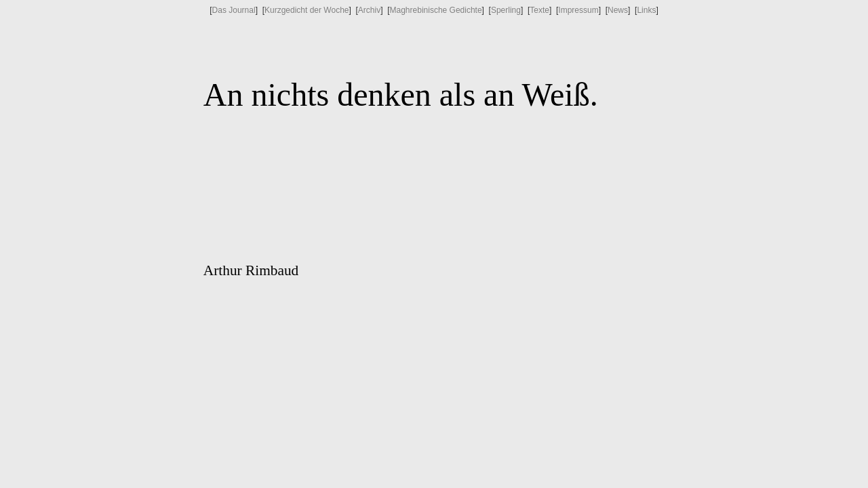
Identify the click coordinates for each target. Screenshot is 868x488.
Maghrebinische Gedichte (436, 10)
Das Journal (234, 10)
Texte (539, 10)
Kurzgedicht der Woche (307, 10)
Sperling (506, 10)
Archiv (369, 10)
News (618, 10)
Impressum (578, 10)
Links (646, 10)
